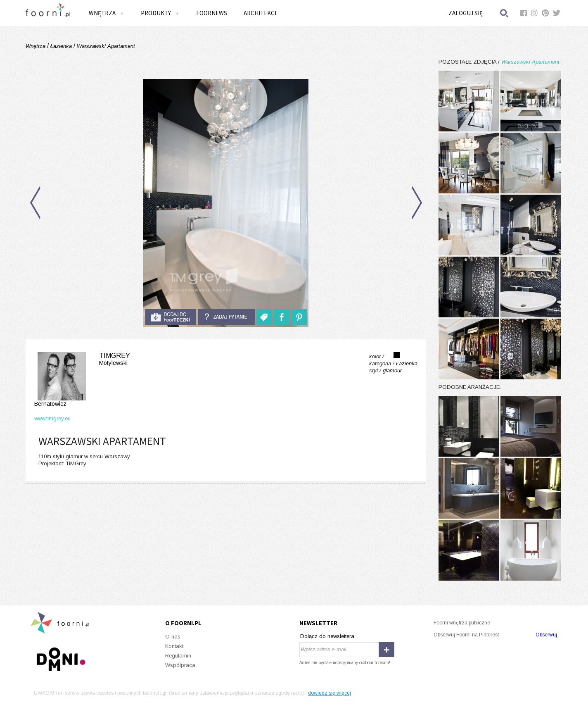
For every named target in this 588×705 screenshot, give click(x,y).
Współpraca (180, 665)
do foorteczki (171, 317)
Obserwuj (546, 635)
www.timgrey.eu (52, 418)
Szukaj (505, 13)
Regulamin (178, 656)
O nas (173, 637)
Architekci (260, 13)
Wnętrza (107, 13)
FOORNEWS (212, 13)
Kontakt (174, 646)
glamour (392, 370)
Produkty (160, 13)
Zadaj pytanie (226, 317)
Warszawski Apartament (105, 46)
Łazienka (61, 46)
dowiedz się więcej (330, 693)
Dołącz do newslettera (327, 636)
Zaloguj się (466, 13)
